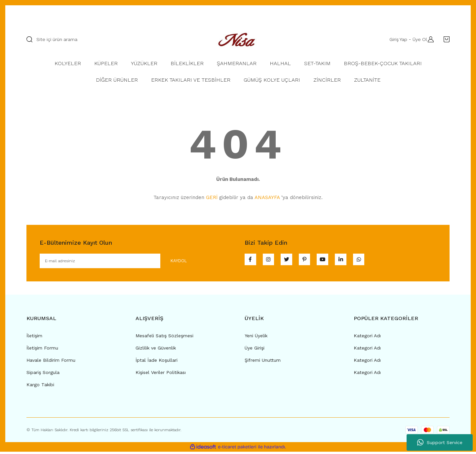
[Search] (111, 39)
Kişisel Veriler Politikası (161, 374)
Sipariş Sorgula (43, 374)
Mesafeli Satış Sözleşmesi (164, 338)
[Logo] (238, 39)
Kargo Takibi (40, 387)
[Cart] (445, 39)
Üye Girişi (255, 350)
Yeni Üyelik (256, 338)
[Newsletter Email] (119, 262)
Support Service (440, 442)
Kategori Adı (367, 338)
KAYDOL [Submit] (173, 262)
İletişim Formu (42, 350)
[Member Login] (429, 39)
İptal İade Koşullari (157, 362)
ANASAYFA (267, 197)
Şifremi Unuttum (263, 362)
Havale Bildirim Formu (51, 362)
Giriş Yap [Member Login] (396, 39)
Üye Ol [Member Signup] (417, 39)
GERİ (212, 197)
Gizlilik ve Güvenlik (156, 350)
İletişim (34, 338)
